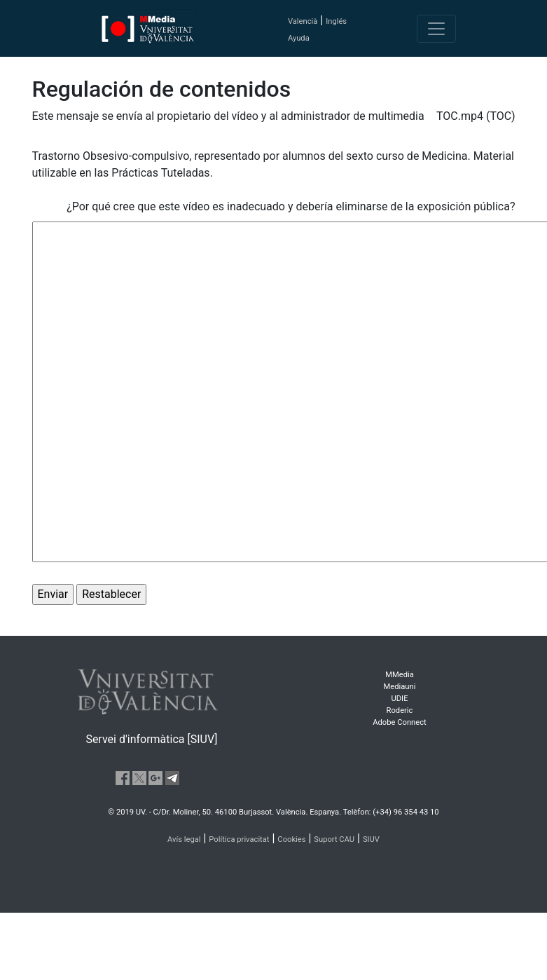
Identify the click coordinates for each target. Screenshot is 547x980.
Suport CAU (334, 839)
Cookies (291, 839)
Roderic (400, 710)
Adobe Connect (399, 722)
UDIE (400, 699)
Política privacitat (239, 839)
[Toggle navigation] (436, 29)
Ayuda (299, 38)
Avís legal (184, 839)
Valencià (303, 21)
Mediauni (400, 687)
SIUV (371, 839)
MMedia (400, 675)
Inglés (336, 21)
